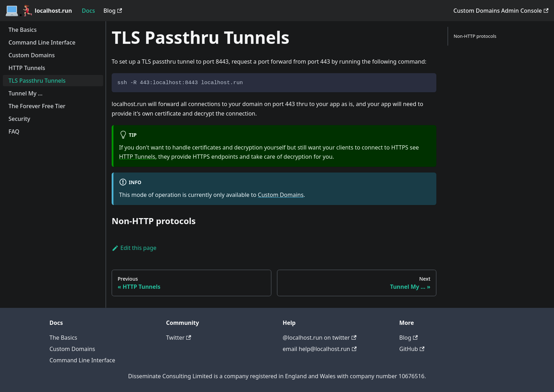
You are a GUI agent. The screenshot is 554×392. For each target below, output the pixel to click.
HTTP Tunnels (27, 68)
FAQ (14, 131)
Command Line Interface (42, 42)
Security (19, 119)
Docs (89, 11)
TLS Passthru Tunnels (37, 81)
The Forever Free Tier (37, 106)
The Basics (23, 30)
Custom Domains (32, 55)
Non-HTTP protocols (475, 36)
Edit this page (134, 248)
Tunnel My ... (25, 93)
